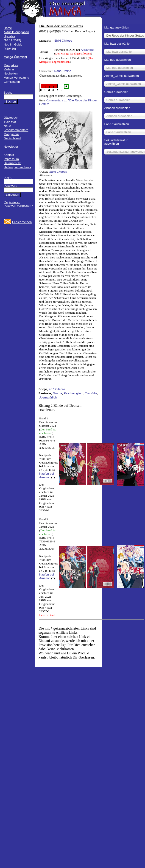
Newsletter (11, 147)
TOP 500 (10, 122)
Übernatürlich (48, 397)
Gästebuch (11, 118)
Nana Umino (63, 71)
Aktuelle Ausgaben (16, 32)
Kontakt (9, 155)
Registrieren (12, 202)
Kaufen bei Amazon (47, 475)
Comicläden (12, 82)
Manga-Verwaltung (16, 78)
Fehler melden (22, 222)
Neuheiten (11, 73)
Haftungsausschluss (17, 167)
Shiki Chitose (63, 41)
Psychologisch (74, 393)
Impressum (11, 159)
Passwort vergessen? (18, 206)
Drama (57, 393)
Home (8, 28)
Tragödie (91, 393)
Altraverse (88, 50)
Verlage (9, 69)
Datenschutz (12, 163)
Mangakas (11, 65)
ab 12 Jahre (57, 389)
